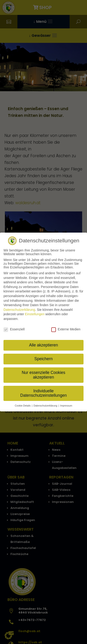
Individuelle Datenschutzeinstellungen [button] (43, 391)
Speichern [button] (43, 357)
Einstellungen (35, 312)
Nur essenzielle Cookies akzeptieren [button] (44, 373)
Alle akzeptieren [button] (43, 343)
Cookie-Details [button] (23, 404)
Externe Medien (66, 327)
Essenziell (14, 327)
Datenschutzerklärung (19, 308)
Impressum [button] (66, 404)
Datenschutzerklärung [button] (46, 404)
